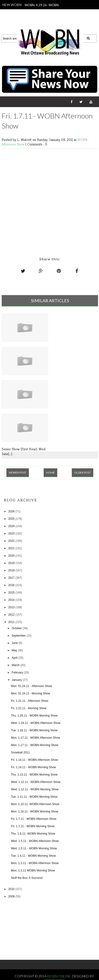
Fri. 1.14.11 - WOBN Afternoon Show (34, 760)
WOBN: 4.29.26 (36, 5)
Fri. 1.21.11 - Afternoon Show (30, 701)
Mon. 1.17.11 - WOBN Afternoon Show (36, 738)
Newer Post (18, 473)
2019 (12, 563)
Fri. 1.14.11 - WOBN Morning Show (34, 767)
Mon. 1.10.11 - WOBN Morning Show (35, 812)
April (15, 658)
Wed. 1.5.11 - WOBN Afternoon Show (35, 841)
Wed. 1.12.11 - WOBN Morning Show (35, 789)
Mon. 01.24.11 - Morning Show (31, 693)
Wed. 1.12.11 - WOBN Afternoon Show (36, 782)
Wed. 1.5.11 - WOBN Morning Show (34, 848)
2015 (12, 593)
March (16, 665)
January (17, 680)
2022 (12, 541)
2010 (12, 889)
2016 (12, 585)
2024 (12, 526)
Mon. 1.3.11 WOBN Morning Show (33, 871)
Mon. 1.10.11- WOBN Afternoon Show (35, 804)
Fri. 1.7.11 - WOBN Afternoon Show (34, 819)
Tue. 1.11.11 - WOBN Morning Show (34, 797)
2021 (12, 548)
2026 (12, 511)
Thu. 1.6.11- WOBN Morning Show (33, 834)
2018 (12, 570)
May (15, 650)
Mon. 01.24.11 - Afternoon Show (31, 686)
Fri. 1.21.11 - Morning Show (29, 708)
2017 (12, 578)
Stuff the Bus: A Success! (27, 878)
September (19, 636)
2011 (12, 622)
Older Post (83, 473)
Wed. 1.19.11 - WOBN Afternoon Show (36, 723)
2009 (12, 896)
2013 (12, 607)
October (17, 628)
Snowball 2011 (20, 752)
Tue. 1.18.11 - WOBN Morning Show (34, 730)
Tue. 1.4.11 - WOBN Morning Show (33, 856)
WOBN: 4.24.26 (47, 30)
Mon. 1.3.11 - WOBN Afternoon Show (35, 863)
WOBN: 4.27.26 (47, 11)
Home (50, 473)
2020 (12, 556)
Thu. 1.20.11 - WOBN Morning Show (34, 716)
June (15, 643)
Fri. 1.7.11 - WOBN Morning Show (33, 826)
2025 (12, 519)
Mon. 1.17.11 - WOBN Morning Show (35, 745)
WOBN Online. (59, 976)
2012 (12, 615)
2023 (12, 534)
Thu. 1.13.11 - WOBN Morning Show (34, 775)
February (18, 673)
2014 (12, 600)
